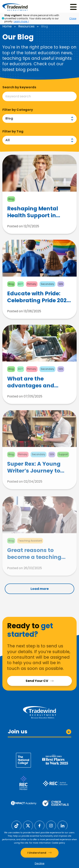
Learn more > (21, 21)
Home (7, 26)
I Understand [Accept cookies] (37, 853)
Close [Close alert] (73, 18)
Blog (9, 118)
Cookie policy (58, 843)
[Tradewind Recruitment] (15, 7)
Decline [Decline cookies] (40, 863)
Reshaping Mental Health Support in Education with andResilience (33, 214)
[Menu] (73, 7)
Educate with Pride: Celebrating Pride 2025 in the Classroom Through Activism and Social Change (39, 301)
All (8, 140)
